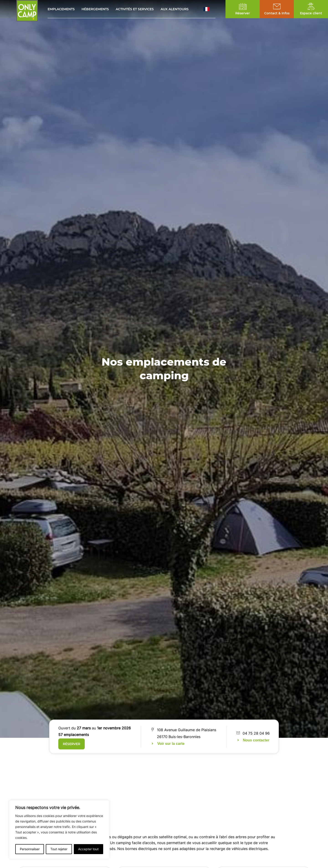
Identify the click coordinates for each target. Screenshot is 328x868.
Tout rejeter (59, 849)
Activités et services (135, 9)
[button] (209, 9)
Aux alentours (175, 9)
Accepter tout (88, 849)
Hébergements (95, 9)
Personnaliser (30, 849)
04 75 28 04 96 (256, 733)
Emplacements (61, 9)
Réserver (72, 744)
